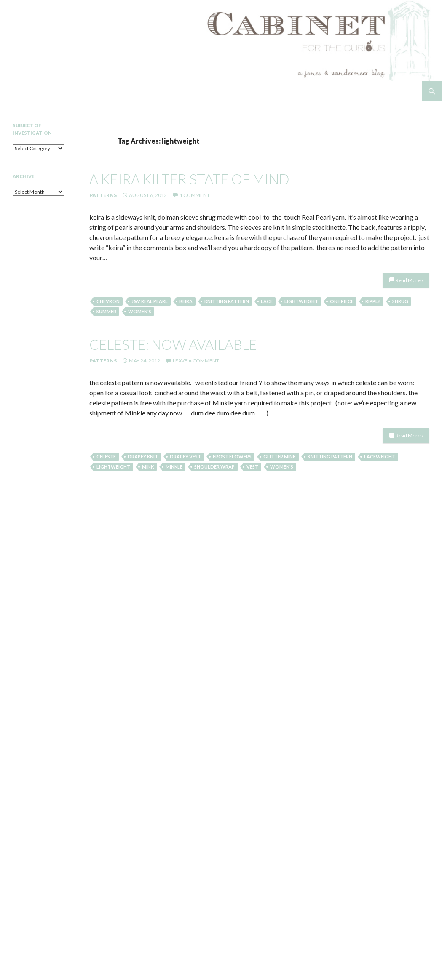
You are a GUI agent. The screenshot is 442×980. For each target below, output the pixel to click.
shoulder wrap (214, 467)
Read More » (410, 280)
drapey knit (143, 457)
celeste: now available (173, 344)
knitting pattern (227, 301)
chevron (108, 301)
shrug (400, 301)
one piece (342, 301)
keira (186, 301)
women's (140, 311)
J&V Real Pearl (150, 301)
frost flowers (232, 457)
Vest (252, 467)
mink (148, 467)
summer (106, 311)
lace (267, 301)
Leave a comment (196, 361)
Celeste (106, 457)
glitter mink (280, 457)
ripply (373, 301)
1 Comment (195, 195)
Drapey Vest (185, 457)
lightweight (301, 301)
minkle (174, 467)
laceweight (380, 457)
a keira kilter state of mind (189, 179)
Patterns (103, 195)
